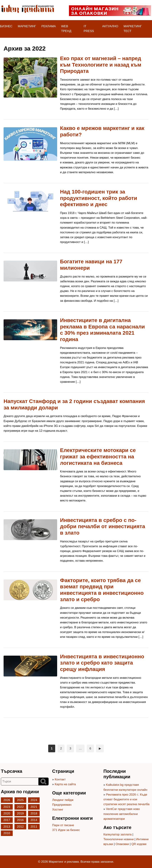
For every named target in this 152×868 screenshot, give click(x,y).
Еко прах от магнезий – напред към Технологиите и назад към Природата (101, 65)
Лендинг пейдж (63, 800)
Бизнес (6, 26)
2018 (34, 813)
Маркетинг (27, 26)
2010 (7, 833)
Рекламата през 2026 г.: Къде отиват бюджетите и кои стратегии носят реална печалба (126, 799)
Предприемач (62, 805)
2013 (7, 827)
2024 (34, 800)
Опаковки (122, 844)
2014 (34, 820)
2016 (20, 820)
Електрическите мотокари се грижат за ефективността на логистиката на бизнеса (98, 456)
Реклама (49, 26)
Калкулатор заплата (118, 834)
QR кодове (139, 844)
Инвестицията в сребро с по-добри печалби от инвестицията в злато (103, 526)
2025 (20, 800)
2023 (7, 807)
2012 (20, 827)
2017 (7, 820)
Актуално (110, 26)
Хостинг (58, 810)
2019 (20, 813)
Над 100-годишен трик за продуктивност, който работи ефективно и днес (99, 198)
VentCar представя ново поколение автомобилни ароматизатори (122, 814)
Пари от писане (63, 825)
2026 (7, 800)
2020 (7, 813)
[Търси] (43, 781)
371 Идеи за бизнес (66, 830)
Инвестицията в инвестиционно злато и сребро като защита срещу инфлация (102, 663)
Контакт (60, 779)
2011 (34, 827)
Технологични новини (119, 839)
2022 (20, 807)
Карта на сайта (65, 784)
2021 (34, 807)
